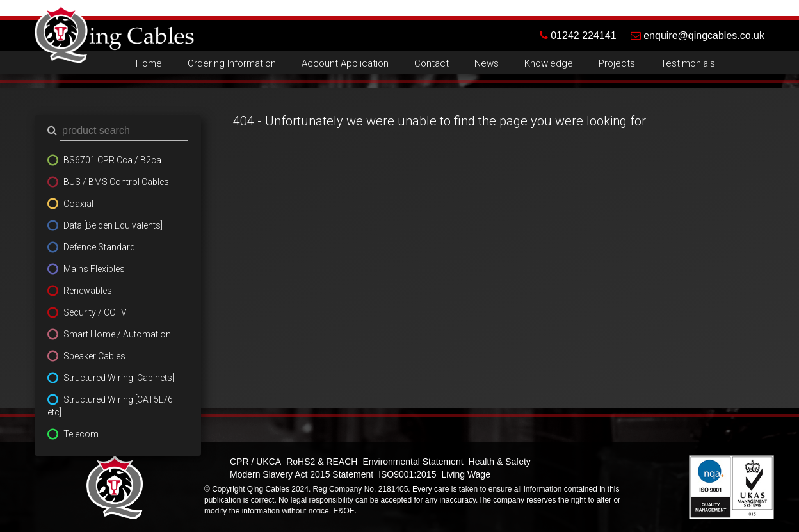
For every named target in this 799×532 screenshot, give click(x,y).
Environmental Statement (413, 462)
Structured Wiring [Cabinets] (119, 378)
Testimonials (688, 63)
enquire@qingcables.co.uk (698, 36)
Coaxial (78, 204)
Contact (432, 63)
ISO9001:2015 (407, 474)
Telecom (81, 434)
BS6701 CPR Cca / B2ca (112, 160)
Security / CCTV (95, 312)
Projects (617, 63)
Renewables (88, 291)
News (487, 63)
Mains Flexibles (94, 269)
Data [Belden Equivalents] (113, 225)
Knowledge (549, 63)
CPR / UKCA (255, 462)
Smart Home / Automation (117, 334)
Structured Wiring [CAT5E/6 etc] (110, 406)
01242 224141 (585, 36)
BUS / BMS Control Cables (116, 182)
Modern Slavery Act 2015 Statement (302, 474)
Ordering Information (232, 63)
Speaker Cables (94, 356)
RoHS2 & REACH (322, 462)
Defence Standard (99, 247)
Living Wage (466, 474)
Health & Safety (500, 462)
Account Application (345, 63)
